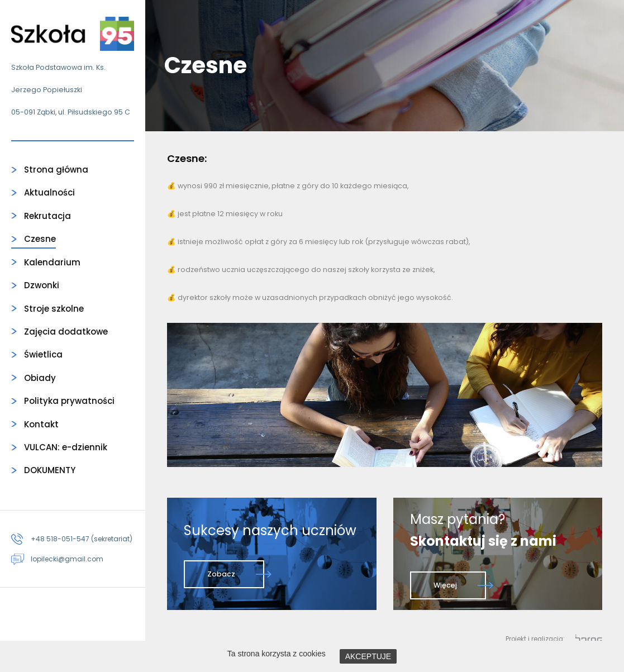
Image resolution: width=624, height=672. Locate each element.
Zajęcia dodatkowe (66, 332)
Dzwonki (42, 285)
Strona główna (56, 170)
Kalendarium (52, 262)
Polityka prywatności (69, 401)
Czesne (40, 239)
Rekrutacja (47, 216)
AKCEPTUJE (368, 656)
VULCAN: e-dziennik (66, 447)
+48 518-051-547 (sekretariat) (82, 539)
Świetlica (43, 354)
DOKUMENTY (50, 470)
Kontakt (41, 424)
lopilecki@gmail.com (67, 559)
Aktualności (49, 192)
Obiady (40, 378)
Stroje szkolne (54, 309)
